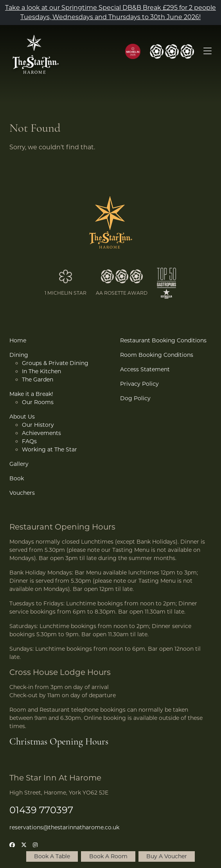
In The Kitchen (41, 371)
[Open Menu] (208, 52)
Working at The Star (49, 449)
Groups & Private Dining (55, 363)
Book (17, 478)
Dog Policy (135, 398)
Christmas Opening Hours (59, 742)
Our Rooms (38, 402)
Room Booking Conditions (157, 355)
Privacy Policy (139, 384)
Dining (19, 355)
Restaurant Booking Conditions (163, 340)
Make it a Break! (31, 394)
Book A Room (108, 856)
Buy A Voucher (167, 856)
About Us (22, 417)
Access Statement (145, 369)
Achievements (41, 433)
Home (18, 340)
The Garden (38, 379)
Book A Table (52, 856)
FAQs (29, 441)
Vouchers (22, 493)
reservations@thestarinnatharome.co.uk (64, 827)
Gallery (19, 464)
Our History (38, 425)
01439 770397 (41, 810)
